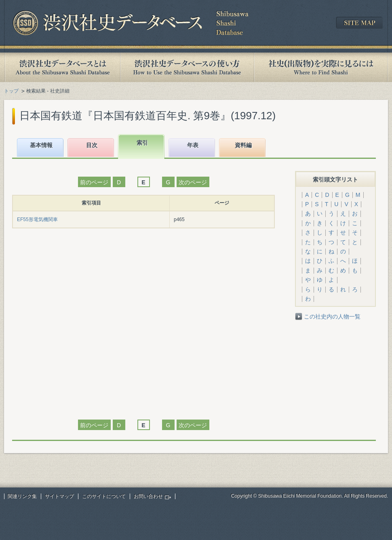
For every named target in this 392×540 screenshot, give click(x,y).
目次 (92, 145)
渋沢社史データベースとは (62, 67)
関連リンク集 (22, 496)
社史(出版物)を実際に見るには (321, 67)
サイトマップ (59, 496)
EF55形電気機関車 (37, 219)
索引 (142, 143)
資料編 (243, 145)
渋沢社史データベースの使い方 (187, 67)
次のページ (193, 182)
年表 (193, 145)
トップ (11, 91)
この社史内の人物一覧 (332, 316)
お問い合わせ (148, 496)
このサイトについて (104, 496)
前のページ (94, 182)
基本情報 (41, 145)
